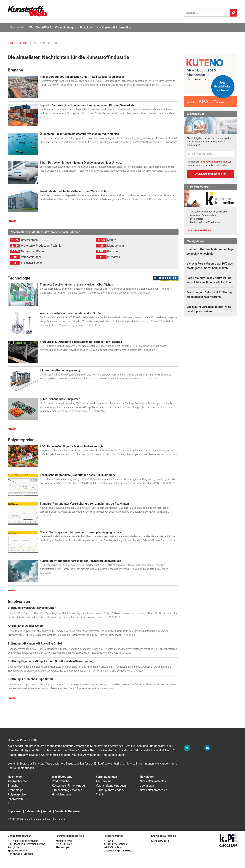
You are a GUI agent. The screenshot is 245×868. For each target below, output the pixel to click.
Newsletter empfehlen (154, 790)
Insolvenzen (15, 799)
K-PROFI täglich (112, 847)
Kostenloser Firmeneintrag (68, 786)
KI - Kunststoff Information (114, 27)
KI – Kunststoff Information (23, 841)
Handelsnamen (61, 794)
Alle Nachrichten (18, 781)
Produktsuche (61, 781)
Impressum (15, 811)
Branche (13, 786)
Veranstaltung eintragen (111, 786)
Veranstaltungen (66, 27)
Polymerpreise (17, 794)
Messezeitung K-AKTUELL (118, 851)
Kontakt (47, 811)
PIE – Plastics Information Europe (26, 844)
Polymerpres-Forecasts (21, 854)
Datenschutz (32, 811)
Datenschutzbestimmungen (213, 162)
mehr (13, 221)
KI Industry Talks (160, 841)
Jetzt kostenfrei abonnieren (211, 174)
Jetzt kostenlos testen (199, 230)
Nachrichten (18, 27)
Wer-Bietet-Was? (40, 27)
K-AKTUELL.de (64, 844)
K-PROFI (108, 841)
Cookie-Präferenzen (68, 811)
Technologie (15, 790)
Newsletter (147, 777)
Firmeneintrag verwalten (67, 790)
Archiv (12, 803)
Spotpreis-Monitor (18, 851)
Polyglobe (86, 27)
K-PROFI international (115, 844)
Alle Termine (104, 781)
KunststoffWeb (64, 841)
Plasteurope (62, 847)
